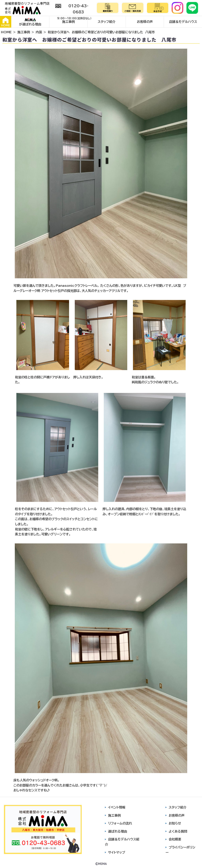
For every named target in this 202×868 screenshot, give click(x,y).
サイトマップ (117, 852)
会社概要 (175, 839)
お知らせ (175, 823)
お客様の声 (145, 22)
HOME (6, 22)
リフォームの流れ (120, 823)
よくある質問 (178, 831)
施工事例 (68, 22)
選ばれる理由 (118, 831)
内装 (39, 32)
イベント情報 (117, 807)
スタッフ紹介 (107, 22)
